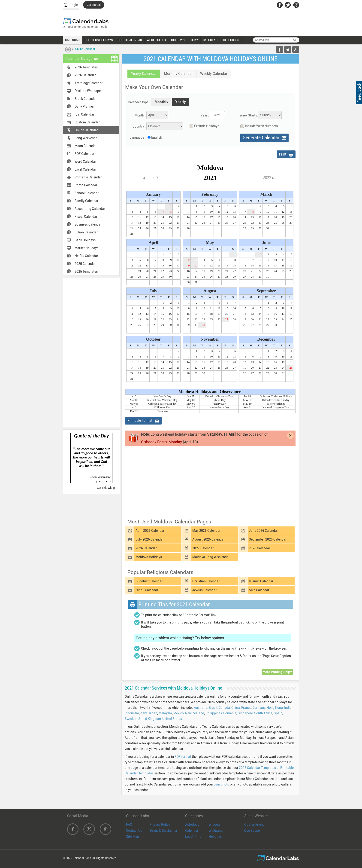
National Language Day (276, 407)
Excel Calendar (85, 169)
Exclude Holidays (203, 126)
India (288, 708)
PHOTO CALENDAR (130, 40)
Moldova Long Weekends (210, 557)
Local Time (193, 837)
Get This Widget (107, 488)
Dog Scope (252, 831)
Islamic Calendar (261, 581)
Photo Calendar (86, 185)
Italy (143, 713)
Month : (140, 115)
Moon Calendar (86, 146)
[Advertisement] (91, 352)
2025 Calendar (85, 264)
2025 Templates (86, 272)
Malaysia (165, 713)
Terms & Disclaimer (163, 831)
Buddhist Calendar (149, 581)
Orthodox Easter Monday (162, 404)
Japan (153, 713)
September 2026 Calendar (268, 539)
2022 (267, 178)
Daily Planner (84, 107)
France (246, 708)
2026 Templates (86, 67)
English (157, 138)
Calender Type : (139, 102)
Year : (205, 115)
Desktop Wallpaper (88, 91)
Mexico (179, 713)
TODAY (194, 40)
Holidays (215, 837)
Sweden (130, 719)
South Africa (263, 713)
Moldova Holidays (149, 557)
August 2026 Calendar (208, 539)
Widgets (215, 825)
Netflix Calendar (86, 256)
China (236, 708)
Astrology (192, 825)
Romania (230, 713)
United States (172, 719)
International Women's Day (162, 400)
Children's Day (162, 407)
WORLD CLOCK (157, 40)
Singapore (245, 713)
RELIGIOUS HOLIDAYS (99, 40)
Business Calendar (88, 224)
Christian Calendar (206, 581)
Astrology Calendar (89, 83)
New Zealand (195, 713)
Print (283, 154)
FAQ (129, 825)
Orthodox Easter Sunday (276, 400)
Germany (259, 708)
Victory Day (219, 404)
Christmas (162, 411)
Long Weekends (86, 138)
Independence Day (219, 407)
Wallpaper (216, 831)
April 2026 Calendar (150, 531)
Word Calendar (85, 162)
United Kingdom (149, 719)
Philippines (214, 713)
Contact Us (134, 831)
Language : (138, 138)
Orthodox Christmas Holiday (276, 396)
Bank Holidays (85, 240)
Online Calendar (85, 49)
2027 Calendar (203, 548)
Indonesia (132, 713)
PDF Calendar (84, 154)
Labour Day (219, 400)
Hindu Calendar (147, 590)
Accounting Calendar (90, 209)
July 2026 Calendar (150, 539)
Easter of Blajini (276, 404)
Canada (224, 708)
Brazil (213, 708)
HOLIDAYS (178, 40)
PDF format (183, 757)
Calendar (192, 831)
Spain (278, 713)
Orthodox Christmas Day (219, 396)
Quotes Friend (254, 825)
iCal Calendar (84, 114)
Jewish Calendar (204, 590)
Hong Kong (275, 708)
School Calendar (87, 193)
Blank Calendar (86, 99)
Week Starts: (249, 115)
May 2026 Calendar (206, 531)
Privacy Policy (160, 825)
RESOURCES (231, 40)
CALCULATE (211, 40)
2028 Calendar (259, 548)
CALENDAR (72, 40)
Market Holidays (86, 248)
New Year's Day (162, 396)
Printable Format (140, 420)
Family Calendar (86, 201)
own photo (222, 784)
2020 (154, 178)
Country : (139, 126)
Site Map (133, 837)
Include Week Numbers (258, 126)
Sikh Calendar (259, 590)
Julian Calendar (86, 232)
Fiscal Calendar (86, 217)
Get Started (94, 5)
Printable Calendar (88, 177)
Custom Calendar (87, 122)
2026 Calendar (85, 75)
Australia (201, 708)
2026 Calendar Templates (257, 768)
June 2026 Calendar (263, 531)
